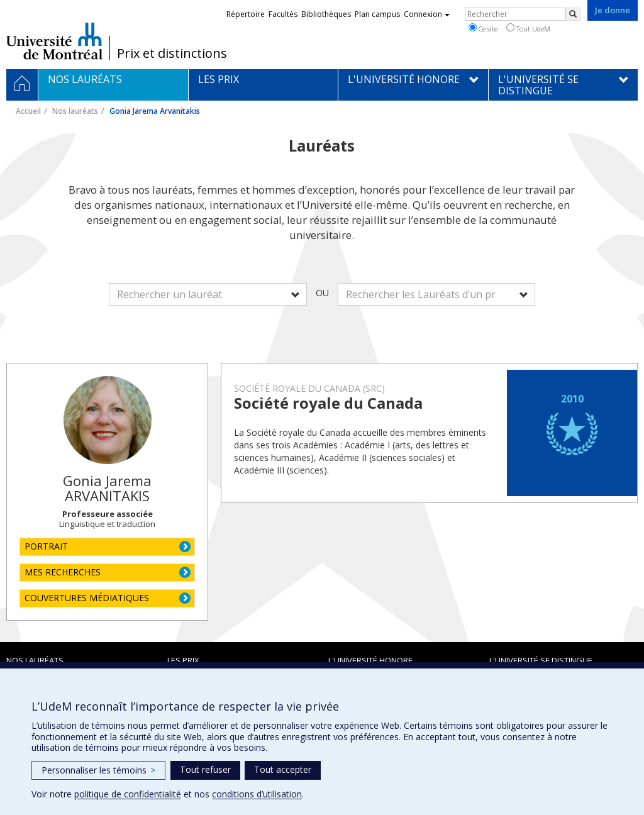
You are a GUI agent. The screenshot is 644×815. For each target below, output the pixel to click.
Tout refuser (205, 769)
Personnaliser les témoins (98, 770)
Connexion (427, 14)
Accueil (28, 111)
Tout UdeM (528, 28)
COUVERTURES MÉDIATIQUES (87, 598)
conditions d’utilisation (257, 794)
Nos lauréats (75, 111)
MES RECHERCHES (63, 572)
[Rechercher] (573, 14)
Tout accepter (283, 769)
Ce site (483, 28)
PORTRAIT (46, 546)
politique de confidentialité (128, 794)
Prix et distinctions (172, 53)
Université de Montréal (54, 41)
